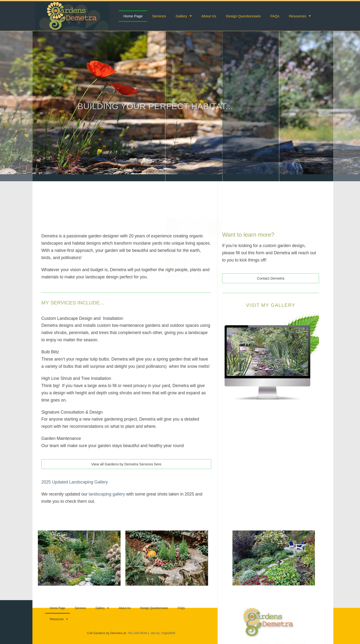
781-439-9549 (138, 633)
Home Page (133, 16)
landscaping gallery (107, 494)
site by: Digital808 (163, 633)
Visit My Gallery (271, 305)
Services (159, 16)
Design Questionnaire (243, 16)
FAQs (275, 16)
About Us (209, 16)
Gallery (184, 16)
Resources (300, 16)
